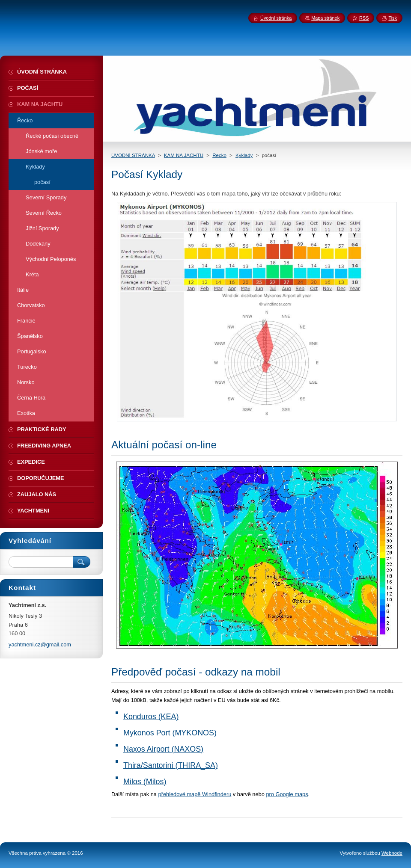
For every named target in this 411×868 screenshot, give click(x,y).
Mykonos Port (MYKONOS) (170, 733)
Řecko (219, 155)
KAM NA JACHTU (184, 155)
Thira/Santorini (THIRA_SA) (171, 765)
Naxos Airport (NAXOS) (163, 749)
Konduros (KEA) (151, 717)
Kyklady (244, 155)
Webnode (392, 853)
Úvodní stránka (276, 18)
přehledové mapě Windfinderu (195, 794)
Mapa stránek (325, 18)
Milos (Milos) (145, 782)
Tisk (393, 18)
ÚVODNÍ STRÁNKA (133, 155)
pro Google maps (287, 794)
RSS (364, 18)
